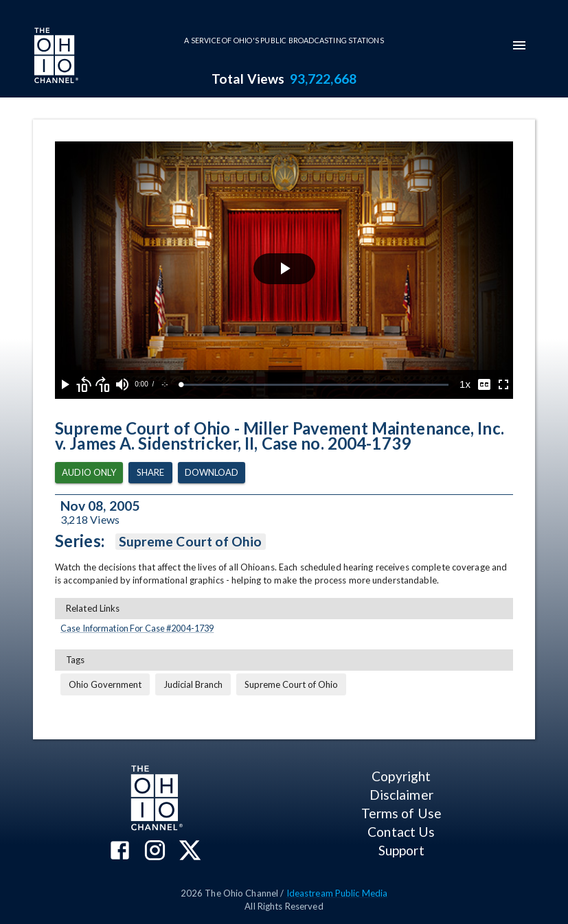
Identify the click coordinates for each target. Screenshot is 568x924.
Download (212, 473)
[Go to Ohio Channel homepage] (55, 57)
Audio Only (89, 473)
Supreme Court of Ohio (191, 542)
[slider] (315, 385)
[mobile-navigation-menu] (519, 45)
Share (150, 473)
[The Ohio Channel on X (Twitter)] (190, 852)
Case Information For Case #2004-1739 (137, 628)
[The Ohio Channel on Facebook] (120, 852)
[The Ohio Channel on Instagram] (155, 852)
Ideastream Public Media (337, 893)
